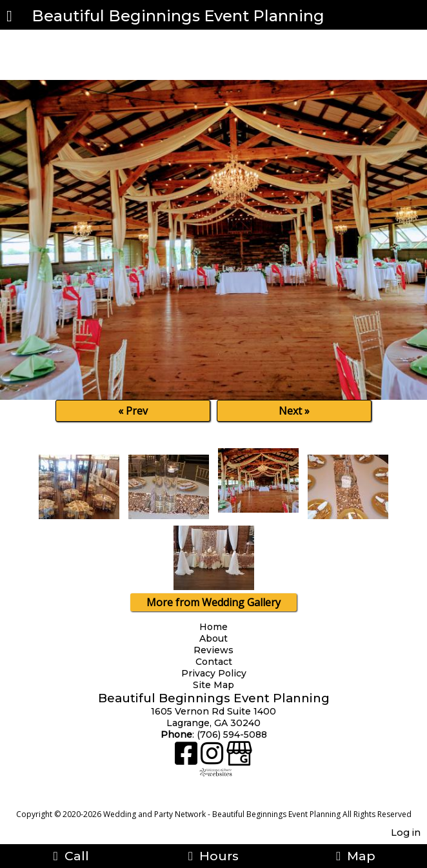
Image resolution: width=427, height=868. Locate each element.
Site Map (213, 685)
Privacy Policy (215, 673)
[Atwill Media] (225, 800)
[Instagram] (213, 758)
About (213, 638)
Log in (406, 833)
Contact (214, 662)
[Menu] (9, 17)
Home (213, 627)
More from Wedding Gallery (213, 602)
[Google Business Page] (239, 758)
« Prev (133, 411)
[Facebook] (188, 758)
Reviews (213, 650)
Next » (294, 411)
